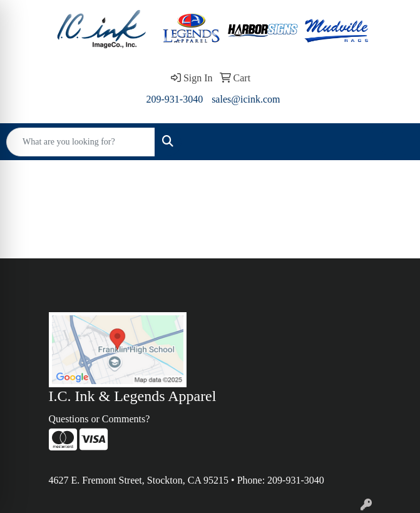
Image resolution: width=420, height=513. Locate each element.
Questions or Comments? (100, 419)
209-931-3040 (174, 99)
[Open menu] (395, 142)
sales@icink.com (246, 99)
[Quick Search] (81, 142)
